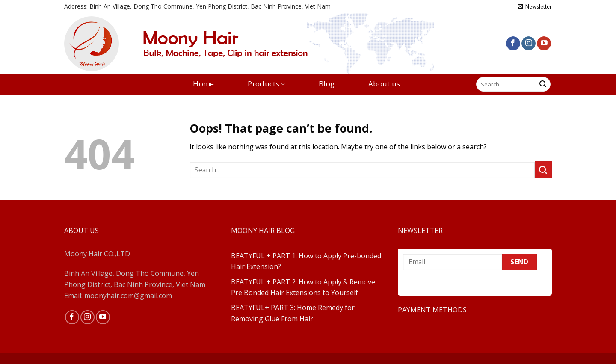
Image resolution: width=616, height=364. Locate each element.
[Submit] (543, 84)
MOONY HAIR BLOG (263, 231)
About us (384, 84)
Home (203, 84)
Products (266, 84)
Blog (327, 84)
